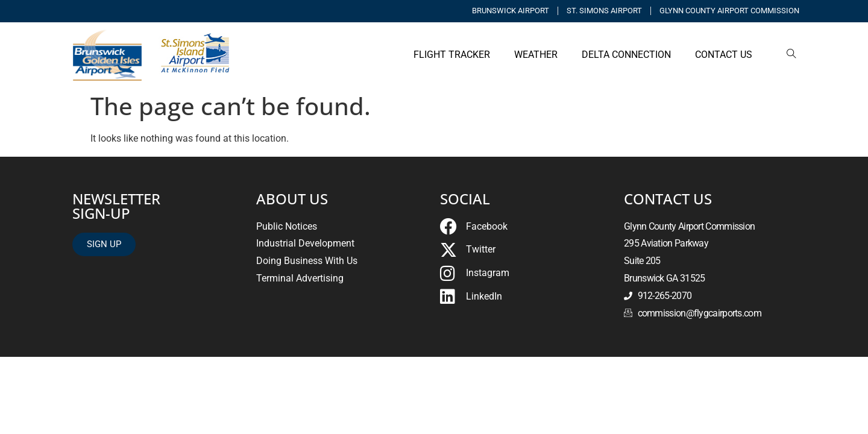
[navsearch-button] (791, 55)
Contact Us (724, 55)
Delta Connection (626, 55)
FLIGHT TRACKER (452, 55)
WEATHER (536, 55)
